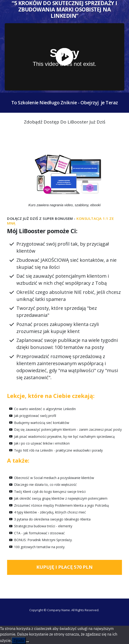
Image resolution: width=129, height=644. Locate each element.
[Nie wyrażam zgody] (28, 642)
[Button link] (64, 567)
